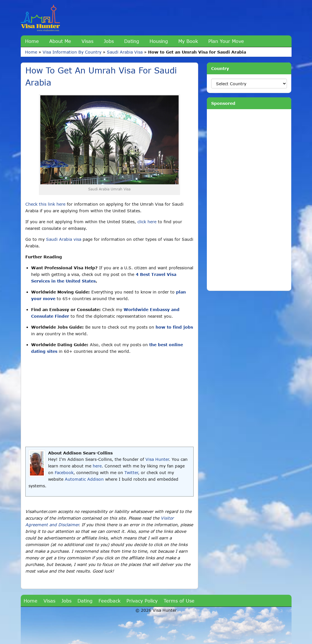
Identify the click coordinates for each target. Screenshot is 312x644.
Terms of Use (179, 601)
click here (147, 222)
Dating (132, 41)
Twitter (131, 472)
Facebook (64, 472)
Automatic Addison (84, 479)
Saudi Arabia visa (64, 239)
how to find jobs (174, 327)
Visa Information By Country (72, 52)
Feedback (109, 601)
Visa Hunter (157, 459)
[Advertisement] (110, 401)
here (97, 466)
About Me (60, 41)
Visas (87, 41)
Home (32, 41)
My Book (188, 41)
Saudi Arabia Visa (125, 52)
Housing (159, 41)
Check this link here (45, 204)
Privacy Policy (142, 601)
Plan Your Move (226, 41)
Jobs (109, 41)
